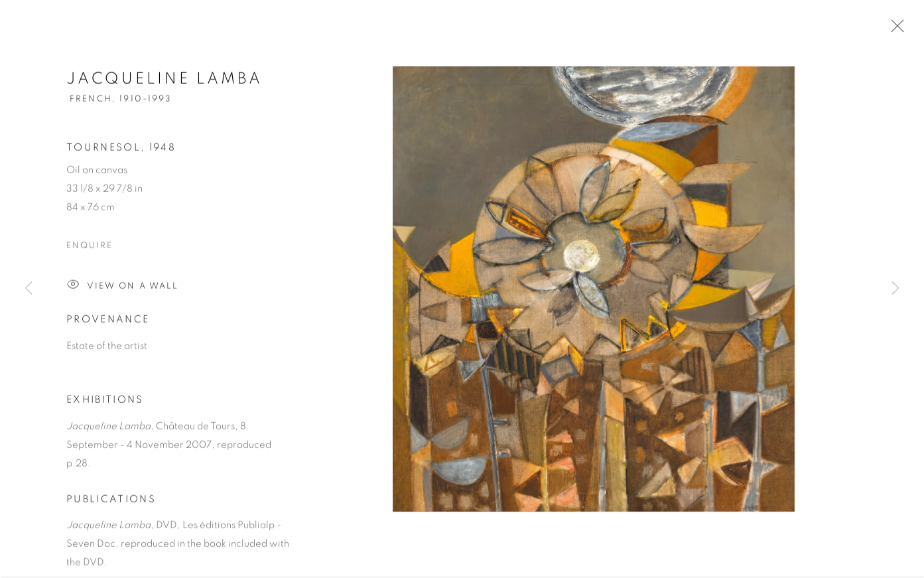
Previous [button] (29, 289)
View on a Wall (122, 288)
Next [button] (895, 289)
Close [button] (894, 30)
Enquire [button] (90, 248)
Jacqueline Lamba (165, 81)
